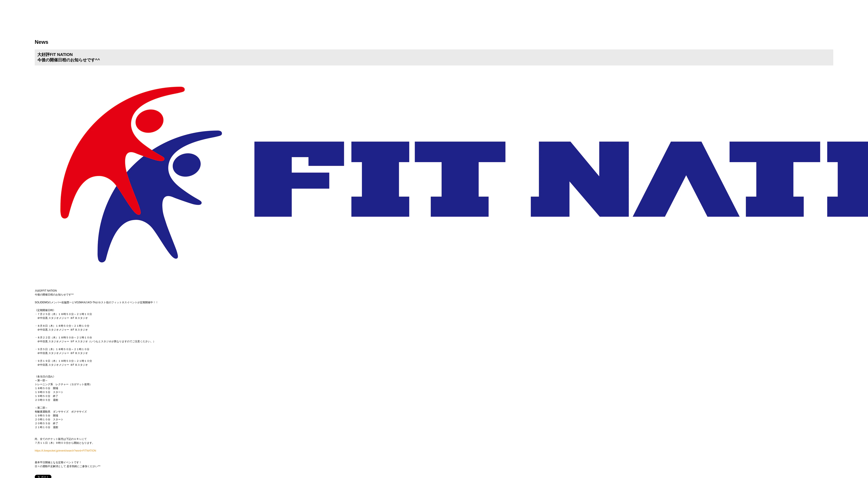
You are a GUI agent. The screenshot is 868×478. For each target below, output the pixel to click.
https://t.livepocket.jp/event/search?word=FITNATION (65, 451)
